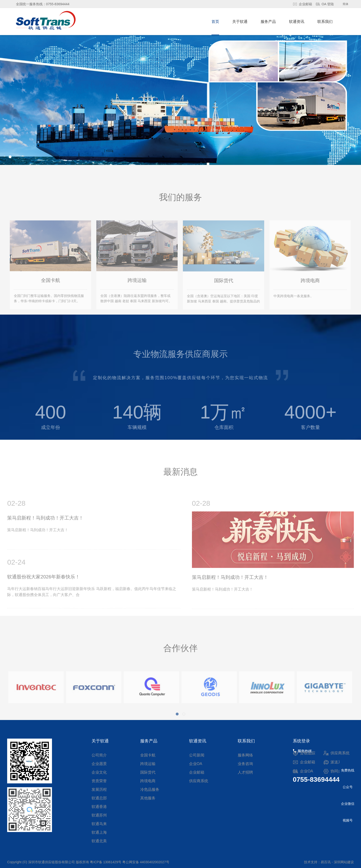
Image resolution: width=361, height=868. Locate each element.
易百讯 (326, 862)
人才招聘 (245, 772)
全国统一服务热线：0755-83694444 (43, 4)
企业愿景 (99, 764)
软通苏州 (99, 815)
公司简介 (99, 755)
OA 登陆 (328, 4)
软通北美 (99, 841)
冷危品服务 (150, 789)
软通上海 (99, 832)
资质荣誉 (99, 781)
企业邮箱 (305, 4)
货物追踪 (308, 753)
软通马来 (99, 824)
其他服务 (148, 798)
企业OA (196, 764)
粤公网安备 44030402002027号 (146, 862)
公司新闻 (197, 755)
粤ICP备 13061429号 (106, 862)
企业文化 (99, 772)
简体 (346, 4)
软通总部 (99, 798)
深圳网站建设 (344, 862)
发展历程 (99, 789)
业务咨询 (245, 764)
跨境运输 (148, 764)
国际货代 (148, 772)
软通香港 (99, 807)
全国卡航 (148, 755)
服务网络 (245, 755)
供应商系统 (199, 781)
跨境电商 (148, 781)
